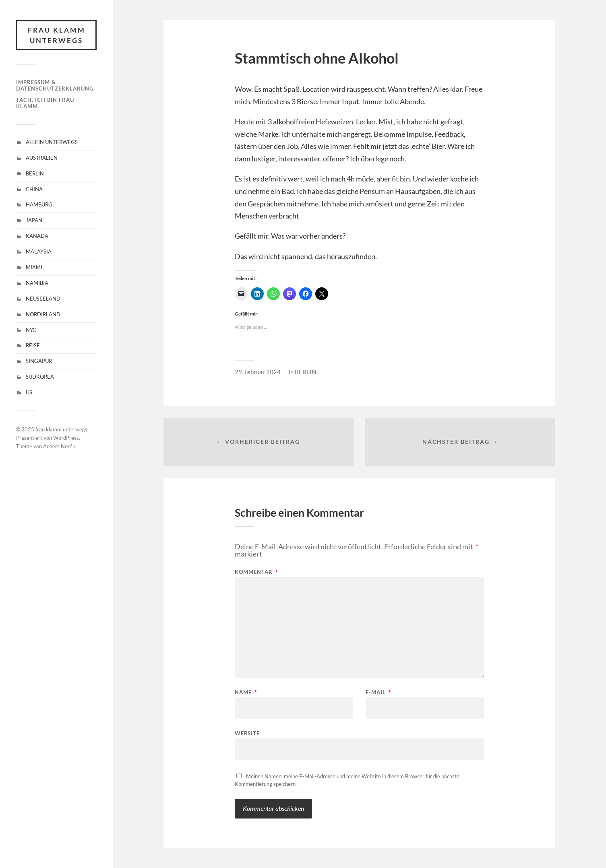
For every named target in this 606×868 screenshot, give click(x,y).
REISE (33, 345)
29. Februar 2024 (258, 372)
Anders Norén (59, 446)
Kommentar (256, 572)
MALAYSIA (39, 252)
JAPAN (34, 220)
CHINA (34, 189)
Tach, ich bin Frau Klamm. (45, 103)
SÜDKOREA (40, 377)
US (29, 392)
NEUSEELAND (43, 299)
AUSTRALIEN (42, 158)
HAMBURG (39, 204)
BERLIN (35, 173)
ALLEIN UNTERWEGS (52, 142)
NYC (31, 330)
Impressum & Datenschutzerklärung (55, 85)
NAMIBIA (37, 283)
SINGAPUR (39, 361)
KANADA (37, 236)
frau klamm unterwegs (57, 35)
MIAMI (34, 267)
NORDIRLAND (43, 314)
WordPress (66, 438)
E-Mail (378, 692)
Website (247, 733)
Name (246, 692)
